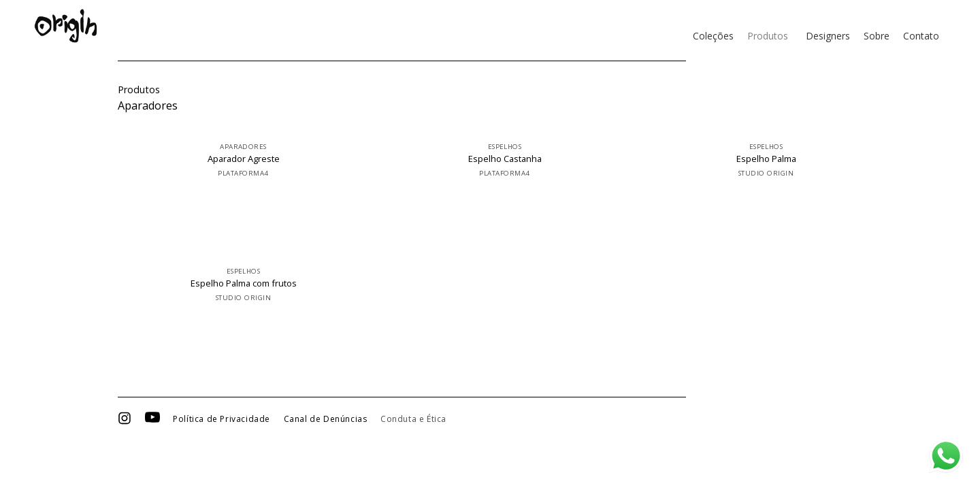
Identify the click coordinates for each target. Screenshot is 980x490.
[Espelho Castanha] (510, 128)
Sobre (877, 36)
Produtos (768, 36)
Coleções (713, 36)
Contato (921, 36)
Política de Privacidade (222, 419)
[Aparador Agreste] (248, 128)
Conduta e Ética (413, 419)
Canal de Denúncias (326, 419)
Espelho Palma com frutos (244, 283)
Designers (828, 36)
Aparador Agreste (244, 159)
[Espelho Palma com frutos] (248, 253)
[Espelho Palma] (771, 128)
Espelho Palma (766, 159)
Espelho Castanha (505, 159)
